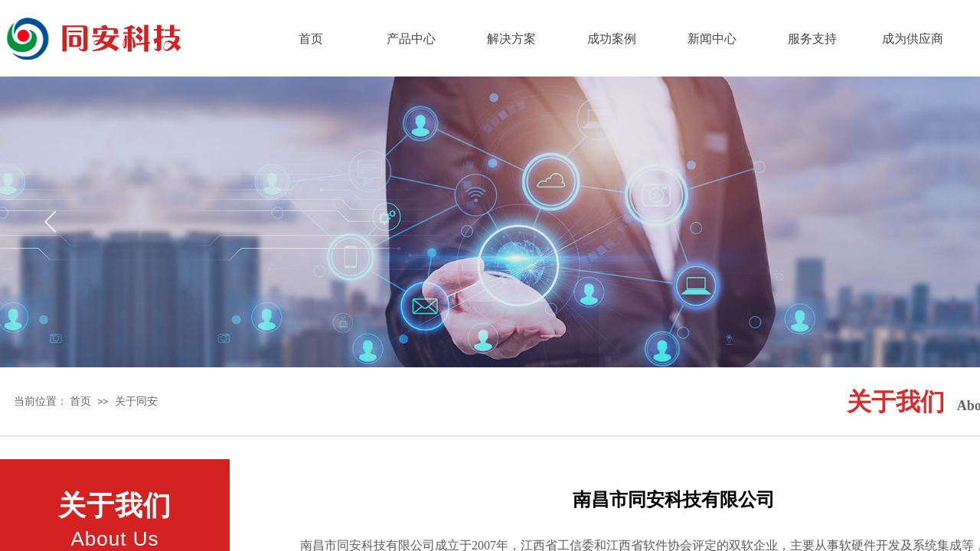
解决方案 (511, 39)
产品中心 (411, 39)
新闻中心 (712, 39)
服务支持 (812, 39)
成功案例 (612, 39)
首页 (311, 39)
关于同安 (136, 401)
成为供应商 (913, 39)
